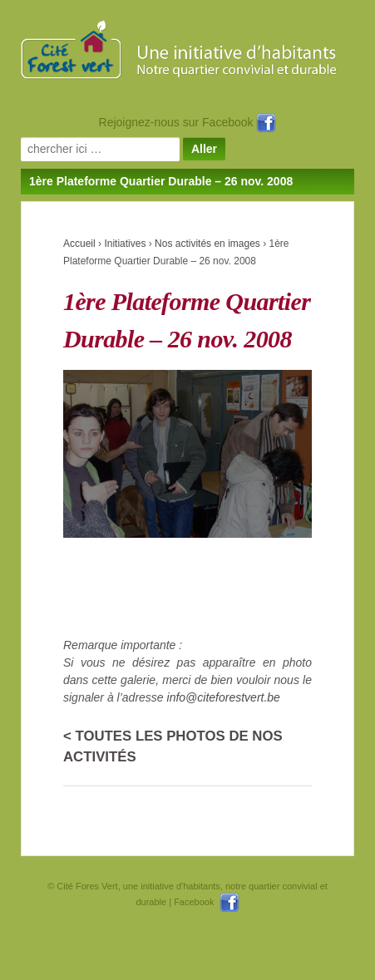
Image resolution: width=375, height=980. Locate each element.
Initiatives (125, 244)
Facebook (206, 902)
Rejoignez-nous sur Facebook (188, 122)
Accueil (79, 244)
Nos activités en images (207, 244)
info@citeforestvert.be (224, 697)
